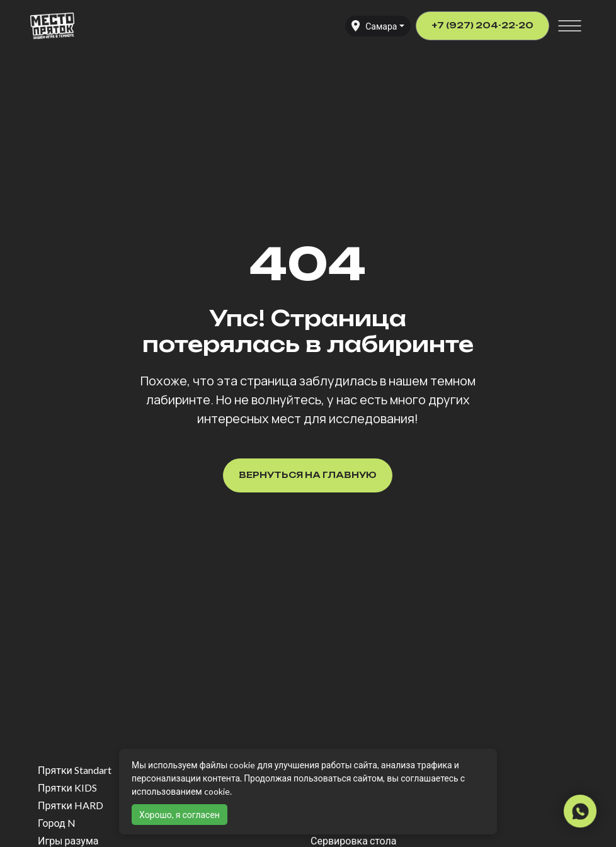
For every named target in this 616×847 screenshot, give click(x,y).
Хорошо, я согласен (180, 815)
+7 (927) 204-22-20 (482, 25)
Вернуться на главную (308, 475)
